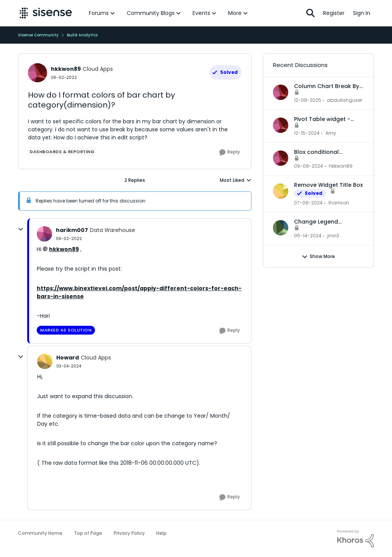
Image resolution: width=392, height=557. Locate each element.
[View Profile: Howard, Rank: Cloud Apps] (45, 361)
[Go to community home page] (46, 13)
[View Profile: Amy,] (281, 125)
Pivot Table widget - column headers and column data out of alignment (323, 119)
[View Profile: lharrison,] (281, 191)
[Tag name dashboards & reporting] (62, 152)
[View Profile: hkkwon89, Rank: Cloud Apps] (38, 73)
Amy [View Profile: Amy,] (331, 133)
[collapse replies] (21, 229)
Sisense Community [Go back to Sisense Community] (38, 35)
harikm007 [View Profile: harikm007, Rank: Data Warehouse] (72, 230)
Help (161, 533)
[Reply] (230, 152)
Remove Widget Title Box (328, 185)
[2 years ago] (308, 203)
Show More (318, 256)
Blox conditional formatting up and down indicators (329, 152)
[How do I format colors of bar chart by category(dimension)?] (69, 239)
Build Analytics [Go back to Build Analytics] (82, 35)
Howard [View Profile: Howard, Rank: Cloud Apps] (68, 358)
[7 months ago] (308, 100)
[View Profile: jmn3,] (281, 228)
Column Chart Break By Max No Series (327, 86)
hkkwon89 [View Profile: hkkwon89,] (341, 166)
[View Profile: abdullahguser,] (281, 92)
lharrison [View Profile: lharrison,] (339, 203)
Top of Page (88, 533)
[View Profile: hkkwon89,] (281, 158)
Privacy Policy (129, 533)
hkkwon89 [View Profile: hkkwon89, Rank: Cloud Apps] (66, 69)
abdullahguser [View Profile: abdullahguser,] (345, 100)
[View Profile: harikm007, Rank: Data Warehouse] (44, 234)
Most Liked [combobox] (236, 180)
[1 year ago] (307, 133)
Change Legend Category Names (318, 222)
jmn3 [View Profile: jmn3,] (333, 236)
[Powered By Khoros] (356, 539)
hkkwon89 (64, 249)
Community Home (40, 533)
